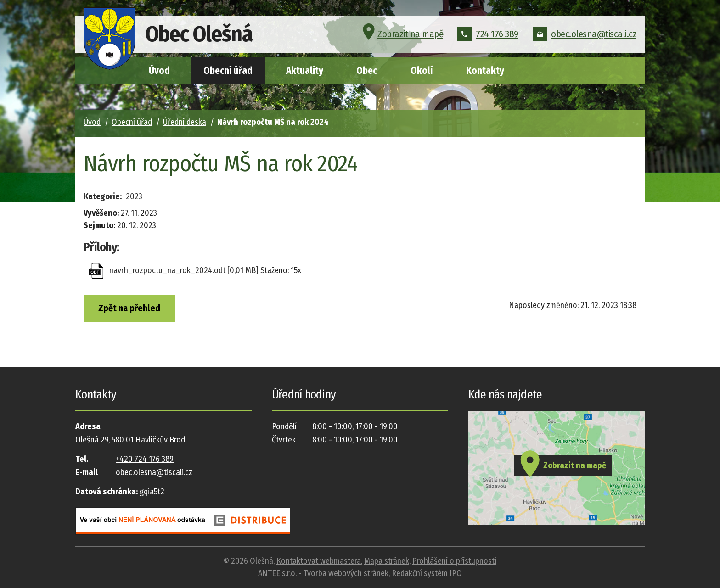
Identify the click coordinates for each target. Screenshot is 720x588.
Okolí (422, 71)
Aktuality (305, 71)
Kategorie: (103, 196)
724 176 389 (488, 34)
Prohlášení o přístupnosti (454, 561)
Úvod (159, 71)
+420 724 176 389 (145, 459)
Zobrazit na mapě (402, 34)
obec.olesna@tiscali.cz (585, 34)
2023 (134, 196)
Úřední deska (185, 122)
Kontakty (485, 71)
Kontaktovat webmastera (319, 561)
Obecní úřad (228, 71)
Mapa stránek (387, 561)
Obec (367, 71)
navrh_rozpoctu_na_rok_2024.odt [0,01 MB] (184, 270)
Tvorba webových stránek (346, 573)
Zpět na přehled (129, 308)
